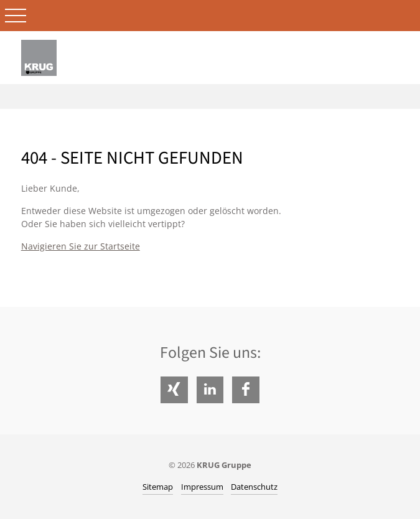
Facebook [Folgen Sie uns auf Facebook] (245, 390)
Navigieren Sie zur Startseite (81, 246)
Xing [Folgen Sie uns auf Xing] (174, 390)
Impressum (202, 487)
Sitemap (158, 487)
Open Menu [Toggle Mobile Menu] (16, 16)
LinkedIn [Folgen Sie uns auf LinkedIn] (210, 390)
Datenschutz (254, 487)
